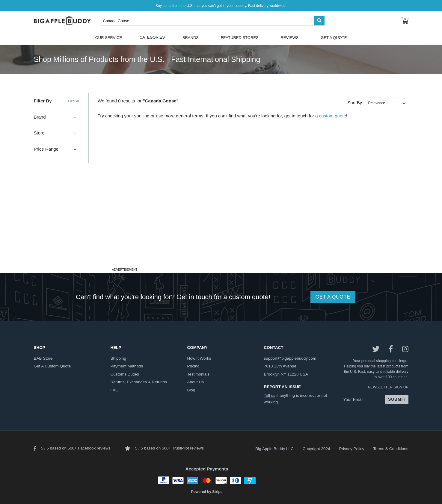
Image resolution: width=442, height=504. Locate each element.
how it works (199, 358)
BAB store (43, 358)
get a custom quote (52, 366)
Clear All (74, 101)
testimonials (198, 374)
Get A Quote (334, 37)
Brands (191, 37)
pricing (193, 366)
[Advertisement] (221, 224)
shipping (119, 358)
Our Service (109, 37)
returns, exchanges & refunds (139, 382)
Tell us (270, 395)
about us (196, 382)
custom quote (333, 116)
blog (191, 390)
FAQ (115, 390)
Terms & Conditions (391, 449)
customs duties (125, 374)
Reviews (289, 37)
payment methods (127, 366)
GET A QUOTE (333, 297)
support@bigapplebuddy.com (290, 358)
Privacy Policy (352, 449)
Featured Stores (240, 37)
